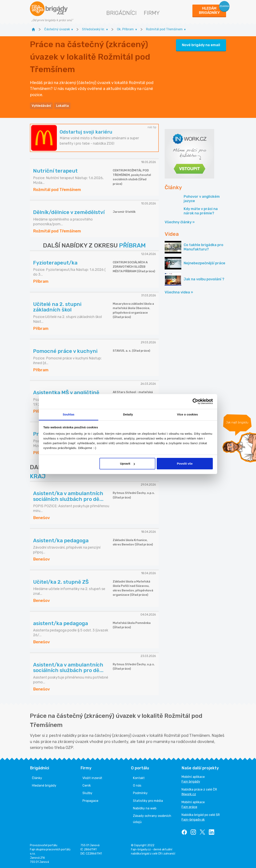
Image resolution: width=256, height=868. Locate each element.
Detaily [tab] (128, 414)
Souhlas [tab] (68, 414)
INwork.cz (189, 794)
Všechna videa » (179, 292)
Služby (87, 793)
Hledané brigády (44, 785)
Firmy (152, 13)
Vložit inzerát (92, 778)
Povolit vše (185, 464)
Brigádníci (121, 13)
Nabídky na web (145, 808)
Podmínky (140, 793)
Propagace (90, 801)
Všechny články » (180, 222)
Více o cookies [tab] (187, 414)
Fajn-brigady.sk (193, 820)
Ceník (87, 785)
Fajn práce (189, 807)
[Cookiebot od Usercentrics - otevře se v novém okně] (195, 401)
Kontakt (139, 778)
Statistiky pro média (148, 801)
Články (37, 778)
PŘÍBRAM (132, 245)
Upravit (128, 464)
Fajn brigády (191, 782)
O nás (137, 785)
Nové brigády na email (201, 45)
